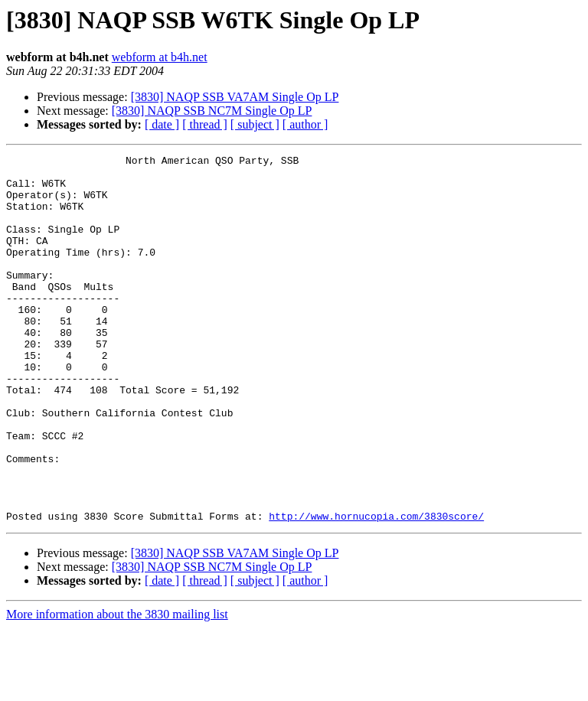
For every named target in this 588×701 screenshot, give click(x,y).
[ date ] (162, 124)
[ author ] (305, 124)
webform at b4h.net (160, 57)
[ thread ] (205, 124)
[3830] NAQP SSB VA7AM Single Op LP (235, 97)
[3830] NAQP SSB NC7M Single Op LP (212, 111)
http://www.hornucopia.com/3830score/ (376, 589)
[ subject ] (255, 124)
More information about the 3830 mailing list (117, 688)
